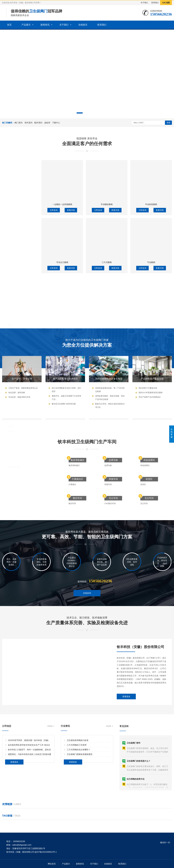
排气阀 (11, 339)
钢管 (10, 394)
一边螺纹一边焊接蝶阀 (62, 303)
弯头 (10, 390)
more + (51, 759)
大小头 (11, 371)
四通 (10, 385)
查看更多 (126, 754)
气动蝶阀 (151, 361)
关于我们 (144, 3)
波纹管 (47, 123)
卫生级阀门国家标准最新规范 (80, 787)
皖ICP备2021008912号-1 (46, 852)
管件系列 (28, 123)
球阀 (10, 316)
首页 (9, 25)
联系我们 (155, 3)
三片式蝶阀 (107, 361)
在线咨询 (87, 609)
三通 (10, 380)
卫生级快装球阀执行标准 (78, 773)
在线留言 (83, 25)
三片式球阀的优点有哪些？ (79, 783)
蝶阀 (10, 311)
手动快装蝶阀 (151, 303)
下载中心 (56, 123)
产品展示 (26, 25)
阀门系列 (19, 123)
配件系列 (38, 123)
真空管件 (12, 376)
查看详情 (71, 309)
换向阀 (11, 344)
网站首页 (52, 864)
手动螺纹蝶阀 (107, 303)
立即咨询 (54, 309)
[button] (80, 113)
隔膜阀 (11, 321)
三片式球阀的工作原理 (77, 778)
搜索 (168, 123)
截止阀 (11, 335)
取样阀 (11, 330)
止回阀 (11, 325)
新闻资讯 (45, 25)
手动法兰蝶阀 (62, 361)
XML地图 (166, 3)
